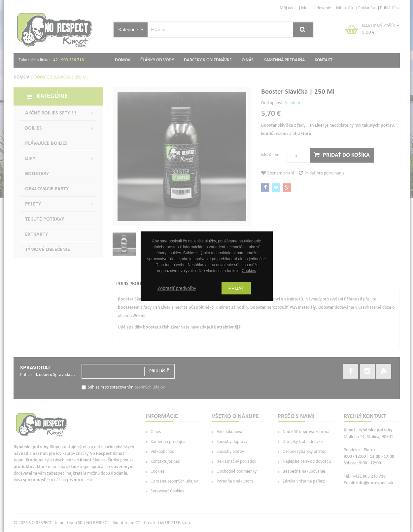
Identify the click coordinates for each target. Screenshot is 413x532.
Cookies (249, 270)
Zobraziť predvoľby (177, 288)
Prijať (236, 288)
